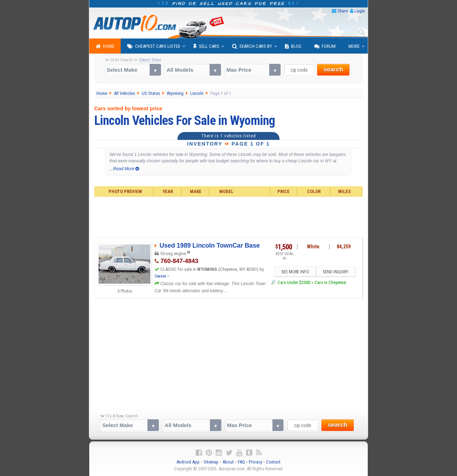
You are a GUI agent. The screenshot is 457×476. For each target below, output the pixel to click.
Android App (188, 462)
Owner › (162, 276)
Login (360, 11)
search (333, 69)
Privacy (255, 462)
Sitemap (211, 462)
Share (343, 11)
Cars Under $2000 (294, 282)
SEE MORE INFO (295, 272)
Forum (325, 46)
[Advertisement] (229, 216)
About (228, 462)
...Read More (124, 169)
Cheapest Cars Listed (154, 46)
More (354, 46)
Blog (293, 46)
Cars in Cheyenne (330, 282)
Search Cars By (252, 46)
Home (105, 46)
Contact (273, 462)
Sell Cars (206, 46)
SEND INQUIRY (336, 272)
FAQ (241, 462)
